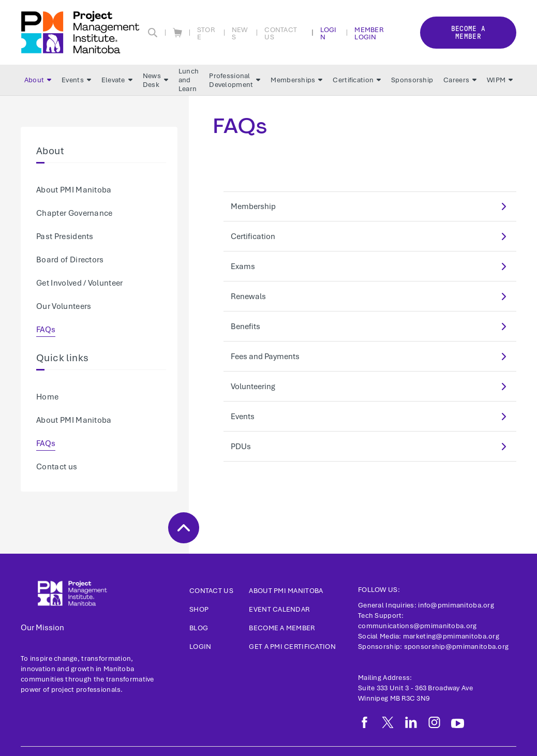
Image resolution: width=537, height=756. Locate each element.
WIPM (500, 80)
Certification (357, 80)
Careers (460, 80)
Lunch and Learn (189, 80)
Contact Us (281, 33)
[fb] (364, 722)
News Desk (155, 80)
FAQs (46, 330)
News (240, 33)
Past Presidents (65, 236)
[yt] (458, 723)
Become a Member (282, 628)
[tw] (388, 722)
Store (206, 33)
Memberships (296, 80)
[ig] (434, 722)
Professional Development (235, 80)
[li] (411, 722)
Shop (199, 609)
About (38, 80)
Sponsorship (412, 80)
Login (329, 33)
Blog (199, 628)
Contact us (57, 467)
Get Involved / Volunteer (80, 283)
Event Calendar (279, 609)
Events (76, 80)
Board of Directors (70, 260)
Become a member (468, 33)
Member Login (369, 33)
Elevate (117, 80)
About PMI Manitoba (74, 190)
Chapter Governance (74, 213)
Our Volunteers (64, 306)
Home (47, 397)
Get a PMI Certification (292, 647)
